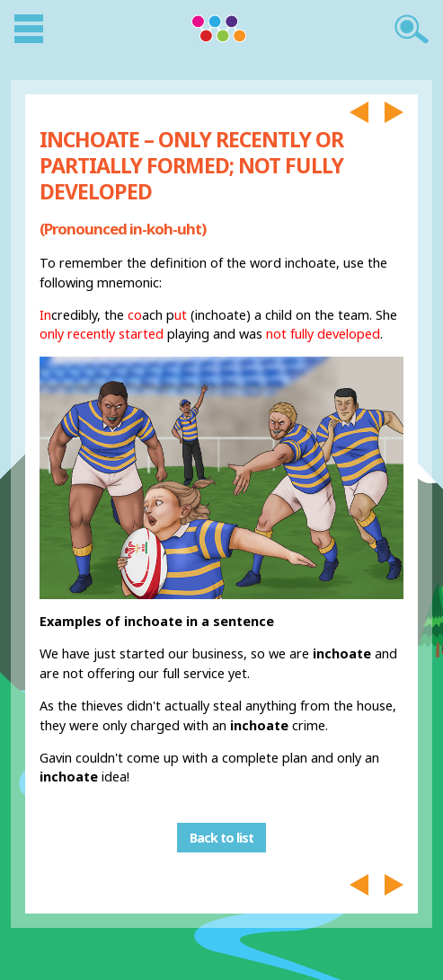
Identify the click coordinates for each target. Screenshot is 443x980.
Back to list (221, 838)
